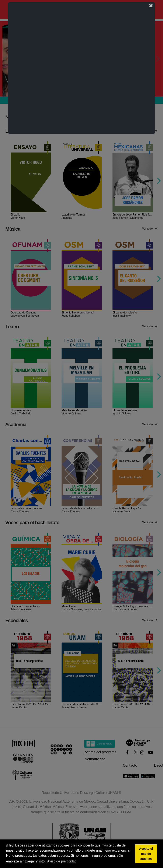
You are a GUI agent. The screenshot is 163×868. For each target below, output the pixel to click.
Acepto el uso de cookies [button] (146, 854)
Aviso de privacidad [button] (62, 861)
